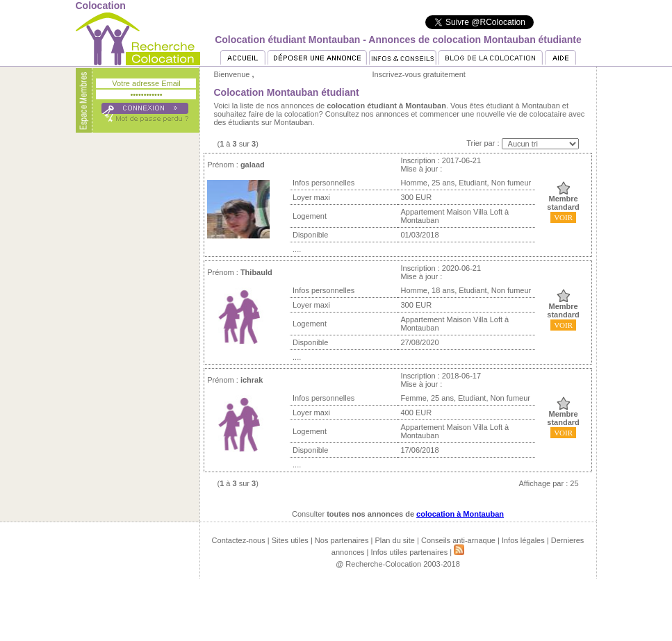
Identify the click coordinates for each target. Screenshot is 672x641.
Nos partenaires (342, 540)
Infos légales (523, 540)
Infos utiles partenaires (410, 552)
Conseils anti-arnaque (458, 540)
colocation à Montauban (460, 514)
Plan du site (394, 540)
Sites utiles (290, 540)
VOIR (563, 217)
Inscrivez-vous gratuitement (419, 74)
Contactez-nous (239, 540)
